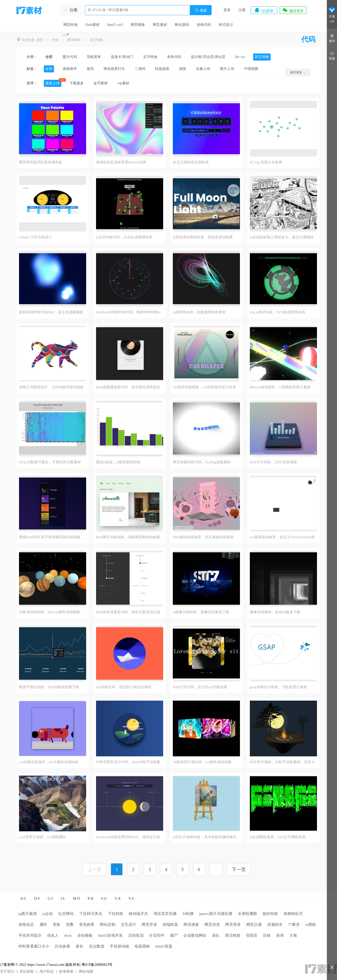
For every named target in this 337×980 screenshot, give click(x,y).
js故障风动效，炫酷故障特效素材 (199, 312)
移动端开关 (138, 914)
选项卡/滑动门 (122, 57)
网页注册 (254, 925)
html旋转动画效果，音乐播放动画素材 (203, 537)
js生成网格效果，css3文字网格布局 (278, 837)
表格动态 (26, 925)
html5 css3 (115, 25)
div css (240, 57)
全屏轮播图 (248, 914)
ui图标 (311, 925)
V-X (118, 899)
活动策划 (136, 935)
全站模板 (85, 935)
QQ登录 (264, 10)
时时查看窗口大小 (34, 946)
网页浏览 (212, 925)
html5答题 (164, 946)
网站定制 (108, 925)
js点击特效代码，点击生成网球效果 (124, 237)
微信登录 (293, 10)
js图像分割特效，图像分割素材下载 (201, 612)
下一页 (239, 870)
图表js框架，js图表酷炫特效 (118, 462)
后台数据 (97, 946)
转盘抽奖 (162, 69)
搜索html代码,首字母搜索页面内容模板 (50, 537)
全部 (49, 57)
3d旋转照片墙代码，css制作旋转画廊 (202, 762)
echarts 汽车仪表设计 (35, 237)
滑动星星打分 (114, 69)
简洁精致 (233, 935)
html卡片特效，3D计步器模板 (273, 462)
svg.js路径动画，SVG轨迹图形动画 (277, 312)
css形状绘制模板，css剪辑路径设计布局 (204, 387)
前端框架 (170, 925)
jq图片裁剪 (28, 914)
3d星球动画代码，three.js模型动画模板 (50, 612)
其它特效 (96, 40)
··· (64, 35)
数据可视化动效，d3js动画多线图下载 (49, 687)
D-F (37, 899)
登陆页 (252, 935)
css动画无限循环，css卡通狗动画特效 (49, 762)
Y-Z (131, 899)
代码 (55, 40)
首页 (40, 40)
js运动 (48, 914)
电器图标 (142, 946)
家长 (80, 946)
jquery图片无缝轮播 (216, 914)
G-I (50, 899)
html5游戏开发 (110, 935)
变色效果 (87, 925)
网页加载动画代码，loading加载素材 (202, 462)
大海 (293, 935)
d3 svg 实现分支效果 (266, 162)
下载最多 (77, 83)
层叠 (70, 925)
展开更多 (298, 72)
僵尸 (174, 935)
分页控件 (157, 935)
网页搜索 (191, 925)
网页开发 (149, 925)
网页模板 (138, 25)
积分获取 (27, 972)
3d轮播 (188, 914)
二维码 (140, 69)
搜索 (201, 10)
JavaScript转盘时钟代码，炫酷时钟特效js (128, 312)
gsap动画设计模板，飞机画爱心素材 (278, 687)
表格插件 (70, 69)
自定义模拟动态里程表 (191, 162)
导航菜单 (94, 57)
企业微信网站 (195, 935)
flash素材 (93, 25)
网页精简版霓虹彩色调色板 (41, 162)
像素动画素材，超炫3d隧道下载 (275, 612)
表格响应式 (293, 914)
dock (68, 935)
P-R (90, 899)
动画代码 (204, 25)
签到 (90, 69)
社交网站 (66, 914)
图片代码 (70, 57)
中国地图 (251, 69)
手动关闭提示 (30, 935)
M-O (77, 899)
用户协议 (47, 972)
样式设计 (226, 25)
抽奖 (183, 69)
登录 (227, 10)
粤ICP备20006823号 (97, 965)
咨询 (280, 935)
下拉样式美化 (91, 914)
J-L (63, 899)
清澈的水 (275, 925)
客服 (332, 56)
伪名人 (53, 935)
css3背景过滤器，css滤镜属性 (42, 837)
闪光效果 (62, 946)
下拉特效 (116, 914)
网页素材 (160, 25)
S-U (104, 899)
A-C (23, 899)
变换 (57, 925)
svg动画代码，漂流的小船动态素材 (124, 687)
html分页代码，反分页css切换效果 (200, 687)
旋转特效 (270, 914)
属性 (43, 925)
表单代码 (174, 57)
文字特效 (150, 57)
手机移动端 (119, 946)
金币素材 (101, 83)
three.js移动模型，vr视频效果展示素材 (280, 387)
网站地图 (86, 972)
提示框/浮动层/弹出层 (208, 57)
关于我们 (7, 972)
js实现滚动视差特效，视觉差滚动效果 (203, 237)
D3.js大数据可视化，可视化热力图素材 (50, 462)
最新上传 (53, 83)
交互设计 (129, 925)
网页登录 (233, 925)
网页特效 (71, 25)
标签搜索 (66, 972)
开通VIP (332, 15)
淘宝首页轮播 (165, 914)
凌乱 (216, 935)
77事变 (294, 925)
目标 (267, 935)
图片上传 (227, 69)
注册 (242, 10)
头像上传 (203, 69)
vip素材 (123, 83)
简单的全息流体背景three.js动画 (121, 162)
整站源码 (182, 25)
